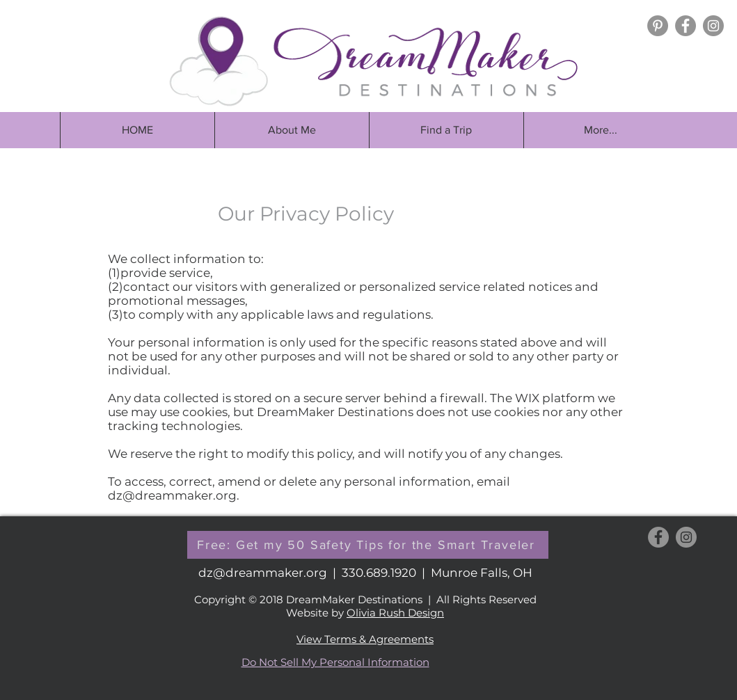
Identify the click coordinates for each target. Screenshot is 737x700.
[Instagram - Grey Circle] (713, 26)
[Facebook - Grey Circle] (686, 26)
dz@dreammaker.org (172, 495)
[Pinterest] (658, 26)
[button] (446, 130)
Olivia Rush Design (395, 613)
